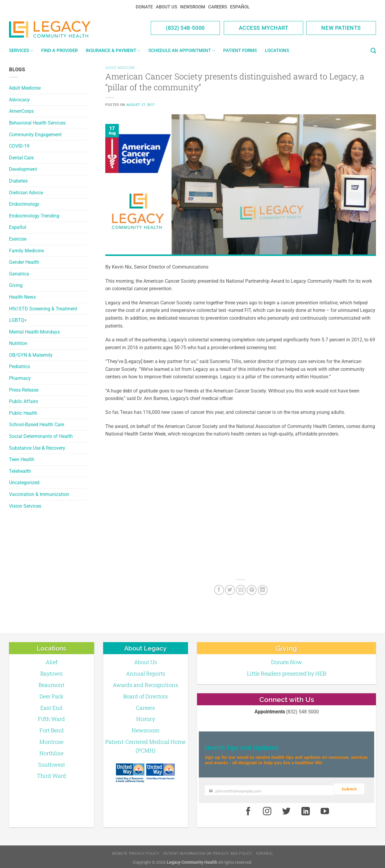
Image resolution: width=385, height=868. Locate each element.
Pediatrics (20, 366)
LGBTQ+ (18, 320)
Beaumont (51, 685)
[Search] (373, 51)
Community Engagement (35, 135)
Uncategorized (24, 483)
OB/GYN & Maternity (31, 355)
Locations (277, 51)
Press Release (24, 390)
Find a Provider (59, 51)
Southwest (52, 765)
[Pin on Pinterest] (252, 590)
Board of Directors (146, 696)
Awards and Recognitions (145, 685)
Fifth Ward (51, 719)
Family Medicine (26, 251)
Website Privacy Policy (136, 851)
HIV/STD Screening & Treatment (43, 309)
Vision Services (25, 506)
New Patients (341, 28)
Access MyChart (264, 28)
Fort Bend (52, 730)
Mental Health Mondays (34, 332)
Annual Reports (146, 673)
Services (21, 51)
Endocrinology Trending (34, 216)
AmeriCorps (21, 111)
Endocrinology (24, 204)
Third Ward (52, 776)
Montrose (51, 742)
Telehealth (20, 471)
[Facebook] (219, 590)
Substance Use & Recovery (37, 448)
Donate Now (286, 662)
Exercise (18, 239)
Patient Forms (240, 51)
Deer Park (51, 696)
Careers (218, 7)
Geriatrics (19, 274)
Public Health (23, 413)
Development (23, 169)
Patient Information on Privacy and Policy (208, 851)
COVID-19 (19, 146)
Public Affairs (23, 401)
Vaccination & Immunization (39, 494)
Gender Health (24, 262)
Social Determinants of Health (41, 436)
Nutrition (18, 343)
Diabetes (18, 181)
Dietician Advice (26, 193)
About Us (166, 7)
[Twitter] (230, 590)
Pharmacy (20, 378)
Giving (16, 285)
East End (51, 708)
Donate (144, 7)
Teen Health (22, 459)
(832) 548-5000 (185, 28)
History (146, 719)
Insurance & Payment (113, 51)
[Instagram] (267, 809)
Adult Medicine (25, 88)
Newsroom (193, 7)
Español (240, 7)
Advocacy (19, 100)
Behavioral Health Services (37, 123)
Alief (52, 662)
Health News (22, 297)
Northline (51, 753)
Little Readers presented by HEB (286, 673)
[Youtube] (325, 809)
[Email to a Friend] (241, 590)
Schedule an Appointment (182, 51)
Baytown (52, 673)
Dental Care (21, 158)
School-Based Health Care (37, 425)
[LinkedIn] (263, 590)
